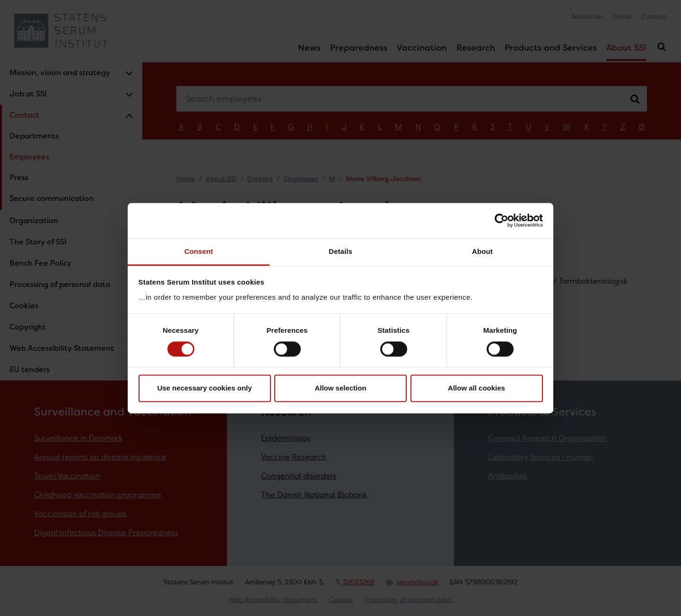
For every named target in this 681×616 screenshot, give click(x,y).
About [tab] (482, 251)
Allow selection (340, 388)
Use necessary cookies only (204, 388)
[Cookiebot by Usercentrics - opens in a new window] (502, 220)
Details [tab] (340, 251)
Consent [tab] (199, 251)
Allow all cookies (476, 388)
